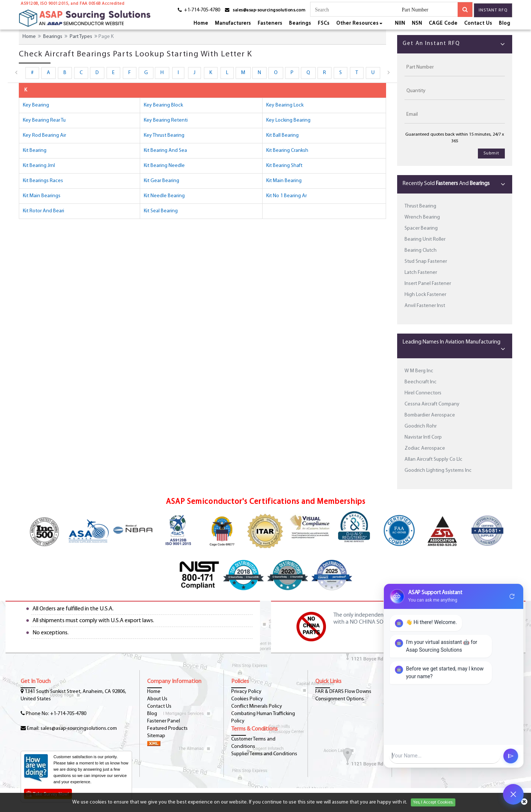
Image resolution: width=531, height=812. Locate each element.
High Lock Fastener (425, 295)
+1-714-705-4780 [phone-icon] (68, 714)
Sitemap (156, 736)
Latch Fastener (421, 273)
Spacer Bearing (421, 228)
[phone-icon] (196, 11)
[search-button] (465, 10)
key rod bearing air (44, 135)
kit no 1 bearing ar (287, 196)
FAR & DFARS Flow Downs (343, 692)
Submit (491, 153)
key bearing (36, 105)
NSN (417, 23)
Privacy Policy (246, 692)
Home (201, 23)
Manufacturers (233, 23)
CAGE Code (443, 23)
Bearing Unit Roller (425, 239)
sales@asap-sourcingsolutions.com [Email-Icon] (79, 729)
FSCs (324, 23)
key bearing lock (285, 105)
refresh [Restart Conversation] (512, 596)
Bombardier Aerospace (430, 415)
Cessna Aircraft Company (432, 404)
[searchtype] (430, 10)
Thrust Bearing (420, 206)
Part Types (81, 37)
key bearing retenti (166, 120)
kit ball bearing (282, 135)
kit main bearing (284, 181)
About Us (157, 699)
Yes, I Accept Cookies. (433, 802)
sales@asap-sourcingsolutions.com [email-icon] (269, 10)
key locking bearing (288, 120)
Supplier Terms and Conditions (264, 754)
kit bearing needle (164, 166)
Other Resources (359, 23)
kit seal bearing (161, 211)
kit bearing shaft (284, 166)
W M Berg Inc (419, 371)
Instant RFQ (493, 10)
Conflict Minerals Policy (257, 706)
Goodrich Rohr (421, 426)
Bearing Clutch (421, 250)
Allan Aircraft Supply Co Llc (433, 459)
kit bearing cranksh (287, 151)
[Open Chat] (513, 794)
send (511, 756)
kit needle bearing (164, 196)
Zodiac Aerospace (425, 448)
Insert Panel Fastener (428, 284)
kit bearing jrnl (39, 166)
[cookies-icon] (524, 803)
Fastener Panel (164, 721)
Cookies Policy (247, 699)
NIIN (400, 23)
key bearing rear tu (44, 120)
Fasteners (270, 23)
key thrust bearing (164, 135)
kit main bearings (42, 196)
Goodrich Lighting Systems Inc (438, 471)
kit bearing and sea (165, 151)
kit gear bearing (162, 181)
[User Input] (445, 756)
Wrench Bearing (422, 217)
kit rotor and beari (44, 211)
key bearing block (163, 105)
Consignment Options (340, 699)
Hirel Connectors (423, 393)
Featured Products (167, 729)
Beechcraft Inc (421, 382)
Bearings (300, 23)
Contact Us (478, 23)
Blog (505, 23)
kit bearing (35, 151)
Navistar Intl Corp (423, 437)
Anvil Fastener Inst (425, 306)
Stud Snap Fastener (426, 262)
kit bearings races (43, 181)
